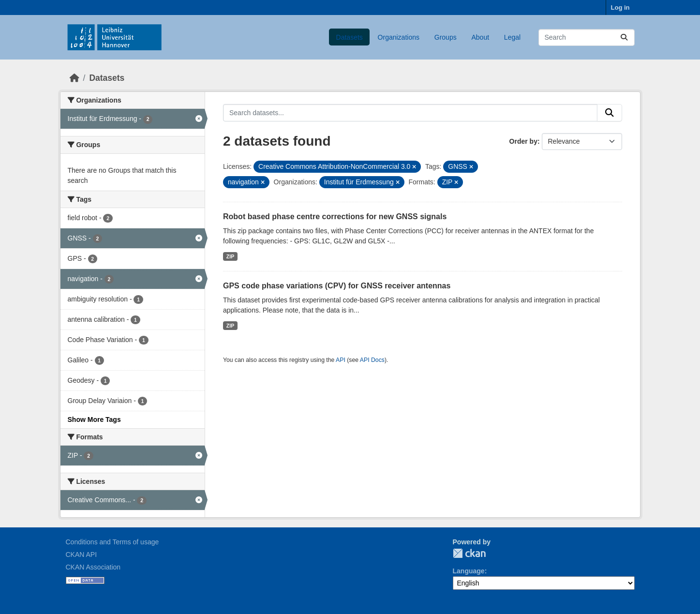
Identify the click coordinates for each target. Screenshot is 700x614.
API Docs (372, 360)
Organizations (399, 37)
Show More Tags (94, 419)
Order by (523, 141)
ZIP (230, 256)
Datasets (350, 37)
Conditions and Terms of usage (112, 542)
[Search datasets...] (587, 37)
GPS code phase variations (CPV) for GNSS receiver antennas (337, 286)
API (341, 360)
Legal (512, 37)
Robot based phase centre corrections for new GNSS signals (335, 217)
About (480, 37)
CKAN (469, 553)
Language (469, 571)
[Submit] (624, 37)
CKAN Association (93, 567)
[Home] (74, 78)
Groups (446, 37)
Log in (620, 7)
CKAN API (82, 554)
